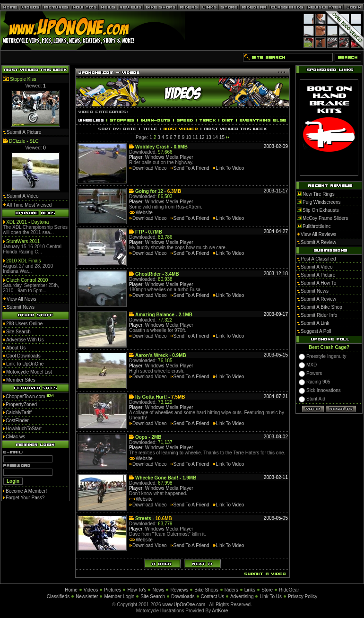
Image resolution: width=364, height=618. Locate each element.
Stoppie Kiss (23, 79)
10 (188, 137)
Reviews (179, 590)
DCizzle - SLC (24, 141)
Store (267, 590)
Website (144, 213)
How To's (137, 590)
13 (209, 137)
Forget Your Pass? (25, 498)
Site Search (153, 596)
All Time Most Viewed (29, 205)
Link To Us (271, 596)
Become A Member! (26, 491)
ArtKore (220, 611)
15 (222, 137)
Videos (91, 590)
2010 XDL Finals (24, 261)
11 (195, 137)
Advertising (242, 596)
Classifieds (58, 596)
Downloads (183, 596)
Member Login (119, 596)
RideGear (289, 590)
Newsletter (87, 596)
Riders (231, 590)
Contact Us (212, 596)
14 (215, 137)
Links (250, 590)
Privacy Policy (303, 596)
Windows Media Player (169, 157)
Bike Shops (206, 590)
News (158, 590)
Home (71, 590)
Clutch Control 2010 (27, 280)
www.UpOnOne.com (184, 605)
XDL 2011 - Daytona (27, 222)
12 (202, 137)
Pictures (113, 590)
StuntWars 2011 (23, 241)
